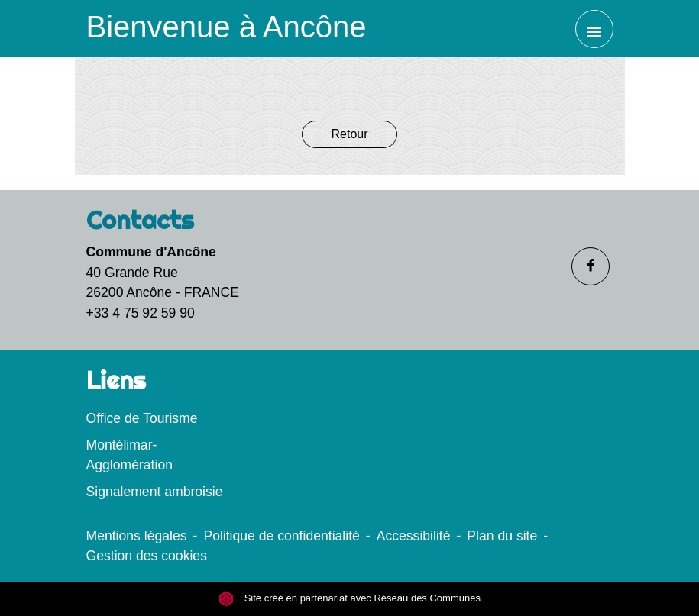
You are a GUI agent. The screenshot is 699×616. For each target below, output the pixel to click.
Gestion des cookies (147, 556)
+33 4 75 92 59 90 (141, 313)
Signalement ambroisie (155, 492)
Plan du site (502, 536)
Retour (349, 134)
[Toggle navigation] (594, 29)
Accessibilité (414, 536)
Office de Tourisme (142, 418)
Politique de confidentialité (281, 536)
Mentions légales (137, 536)
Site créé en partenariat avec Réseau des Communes (349, 598)
